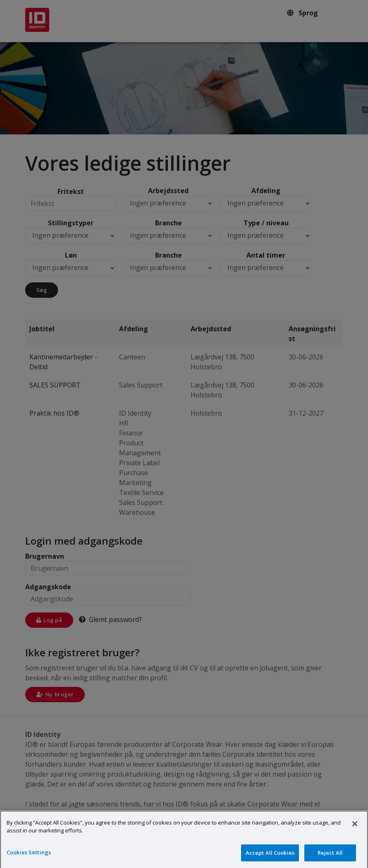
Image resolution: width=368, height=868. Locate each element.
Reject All (330, 857)
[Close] (355, 828)
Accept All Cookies (270, 857)
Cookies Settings (29, 856)
